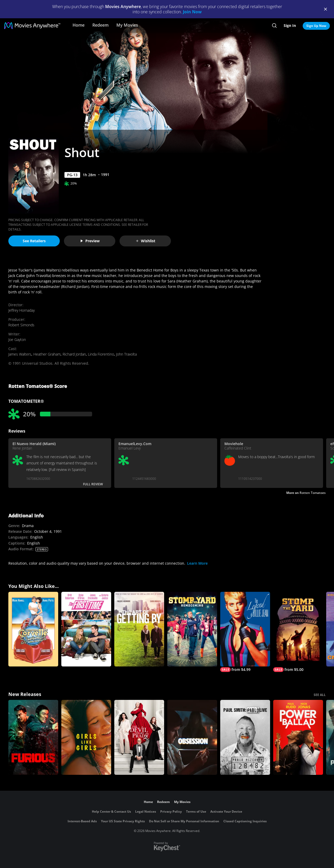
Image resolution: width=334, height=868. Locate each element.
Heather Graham (47, 354)
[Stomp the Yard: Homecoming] (192, 629)
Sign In (290, 25)
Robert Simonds (21, 325)
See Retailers (34, 241)
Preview (90, 241)
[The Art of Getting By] (139, 629)
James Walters (20, 354)
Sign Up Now (316, 26)
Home (79, 25)
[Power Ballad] (298, 737)
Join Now (192, 12)
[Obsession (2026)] (192, 737)
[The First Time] (86, 629)
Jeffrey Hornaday (22, 310)
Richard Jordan (74, 354)
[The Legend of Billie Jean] (245, 632)
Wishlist (145, 241)
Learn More (197, 563)
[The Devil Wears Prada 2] (139, 737)
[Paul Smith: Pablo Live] (245, 737)
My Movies (127, 25)
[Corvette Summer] (33, 629)
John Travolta (126, 354)
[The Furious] (33, 737)
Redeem (100, 25)
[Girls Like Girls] (86, 737)
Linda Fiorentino (101, 354)
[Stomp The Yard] (298, 632)
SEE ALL (320, 695)
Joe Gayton (17, 339)
